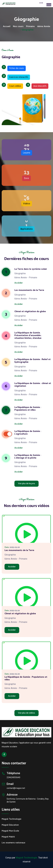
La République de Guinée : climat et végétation (33, 385)
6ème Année (44, 26)
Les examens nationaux (13, 843)
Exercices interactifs (18, 77)
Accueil (7, 26)
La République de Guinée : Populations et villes (28, 409)
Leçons (27, 153)
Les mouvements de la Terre (29, 290)
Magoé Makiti (8, 837)
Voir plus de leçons (26, 484)
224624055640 (13, 777)
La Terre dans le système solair (31, 269)
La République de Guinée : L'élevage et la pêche (28, 457)
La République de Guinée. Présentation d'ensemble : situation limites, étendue (28, 335)
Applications (26, 229)
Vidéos (27, 204)
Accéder (19, 283)
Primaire (30, 26)
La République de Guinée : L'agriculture (28, 433)
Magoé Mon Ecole (10, 831)
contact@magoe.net (16, 788)
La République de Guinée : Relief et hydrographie (33, 361)
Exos (26, 178)
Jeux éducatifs (39, 86)
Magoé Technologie (12, 819)
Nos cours (18, 26)
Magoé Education (10, 825)
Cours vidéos (14, 86)
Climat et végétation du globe (30, 311)
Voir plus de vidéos (26, 713)
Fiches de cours (16, 68)
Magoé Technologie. (27, 858)
